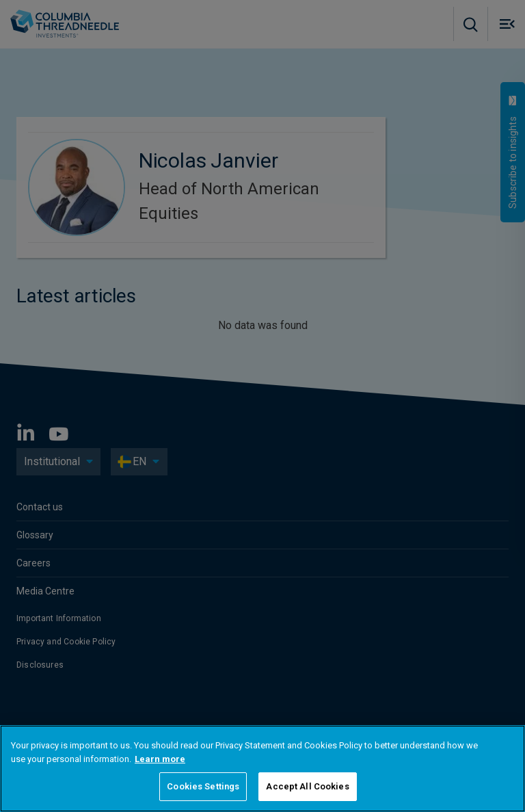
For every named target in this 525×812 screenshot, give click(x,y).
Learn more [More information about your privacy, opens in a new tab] (160, 759)
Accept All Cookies (307, 786)
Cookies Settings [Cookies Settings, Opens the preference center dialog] (203, 786)
